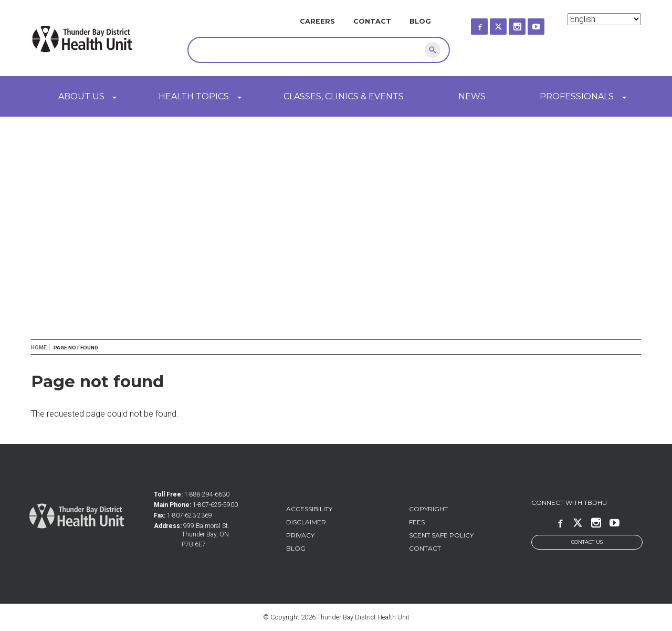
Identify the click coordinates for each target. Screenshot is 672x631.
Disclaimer (306, 522)
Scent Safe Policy (441, 535)
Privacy (300, 535)
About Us (81, 96)
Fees (417, 522)
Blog (420, 21)
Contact (372, 21)
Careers (317, 21)
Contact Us (587, 542)
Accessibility (309, 509)
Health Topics (194, 96)
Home (39, 348)
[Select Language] (604, 19)
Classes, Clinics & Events (344, 96)
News (472, 96)
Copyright (428, 509)
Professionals (577, 96)
